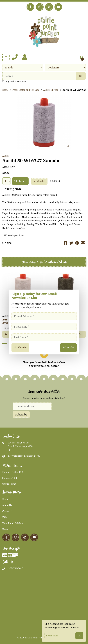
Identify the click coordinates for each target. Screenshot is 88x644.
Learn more (52, 636)
